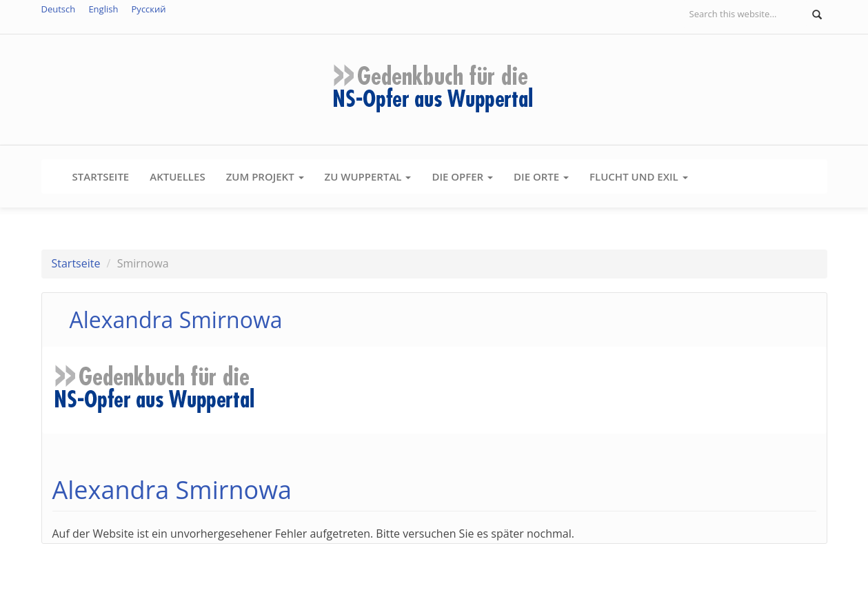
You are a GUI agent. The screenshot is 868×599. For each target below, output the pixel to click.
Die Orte (541, 176)
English (103, 9)
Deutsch (59, 9)
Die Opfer (462, 176)
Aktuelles (177, 176)
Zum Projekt (265, 176)
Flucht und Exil (639, 176)
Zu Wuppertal (368, 176)
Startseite (101, 176)
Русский (149, 9)
